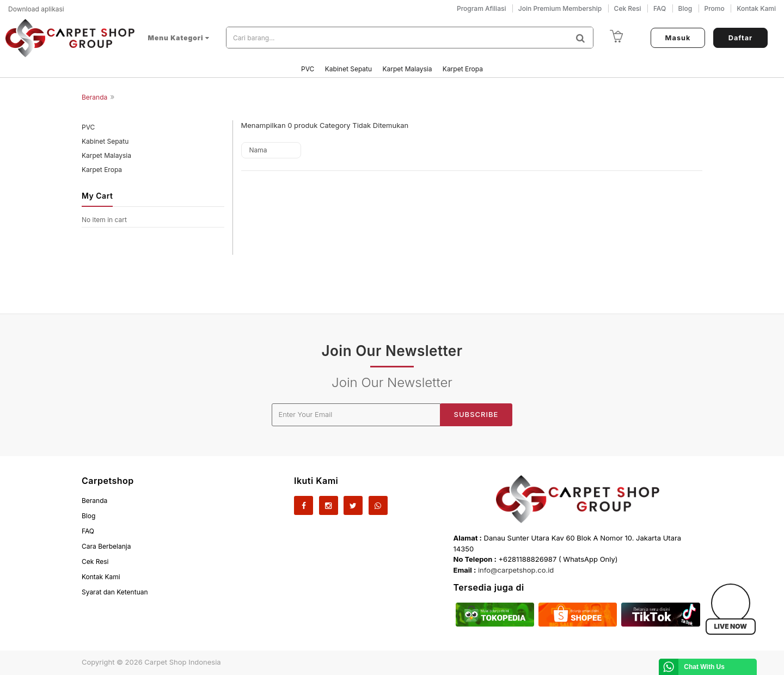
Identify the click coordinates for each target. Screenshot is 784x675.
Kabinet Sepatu (350, 69)
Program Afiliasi (481, 8)
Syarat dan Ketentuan (115, 592)
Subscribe (476, 414)
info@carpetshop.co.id (516, 570)
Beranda (94, 97)
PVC (309, 69)
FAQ (88, 531)
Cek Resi (95, 562)
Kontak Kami (101, 577)
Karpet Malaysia (408, 69)
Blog (88, 516)
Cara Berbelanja (106, 546)
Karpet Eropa (463, 69)
